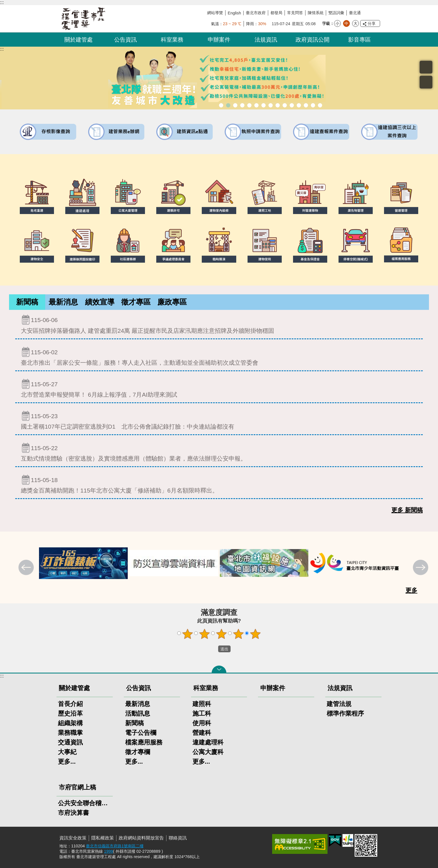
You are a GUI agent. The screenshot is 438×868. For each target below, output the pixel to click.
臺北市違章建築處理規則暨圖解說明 (242, 105)
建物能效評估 (299, 105)
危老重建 (271, 105)
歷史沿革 (70, 713)
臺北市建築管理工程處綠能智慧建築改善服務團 (235, 105)
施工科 (202, 713)
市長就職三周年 (221, 105)
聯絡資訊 (178, 838)
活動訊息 (138, 713)
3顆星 (222, 634)
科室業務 (172, 40)
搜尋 (426, 67)
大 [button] (355, 23)
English (234, 13)
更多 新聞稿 (407, 510)
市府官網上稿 (77, 787)
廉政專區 (172, 302)
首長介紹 (70, 704)
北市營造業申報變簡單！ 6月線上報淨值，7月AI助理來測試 (219, 388)
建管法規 (339, 704)
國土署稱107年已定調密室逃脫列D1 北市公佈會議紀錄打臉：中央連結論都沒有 (219, 420)
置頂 (426, 82)
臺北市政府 (256, 13)
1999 (109, 851)
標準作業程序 (345, 713)
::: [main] (2, 49)
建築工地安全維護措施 (313, 105)
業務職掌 (70, 733)
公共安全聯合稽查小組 (85, 803)
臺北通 (355, 13)
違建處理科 (208, 742)
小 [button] (337, 23)
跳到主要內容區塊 (3, 3)
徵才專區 (136, 302)
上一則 (27, 568)
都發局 (276, 13)
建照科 (202, 704)
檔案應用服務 (144, 742)
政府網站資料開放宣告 (141, 838)
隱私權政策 (103, 838)
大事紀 (67, 752)
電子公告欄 (141, 733)
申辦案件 (219, 40)
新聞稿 (27, 302)
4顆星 (238, 634)
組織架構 (70, 723)
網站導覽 (215, 13)
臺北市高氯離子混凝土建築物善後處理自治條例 (306, 105)
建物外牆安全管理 (256, 105)
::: (2, 2)
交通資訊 (70, 742)
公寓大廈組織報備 (278, 105)
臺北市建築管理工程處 (83, 19)
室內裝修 (264, 105)
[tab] (27, 302)
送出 (213, 649)
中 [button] (346, 23)
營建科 (202, 733)
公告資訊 (125, 40)
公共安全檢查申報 (285, 105)
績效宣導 (100, 302)
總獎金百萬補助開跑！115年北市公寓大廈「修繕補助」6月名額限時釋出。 (219, 484)
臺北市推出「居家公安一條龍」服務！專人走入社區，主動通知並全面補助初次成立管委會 (219, 356)
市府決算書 (73, 813)
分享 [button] (372, 23)
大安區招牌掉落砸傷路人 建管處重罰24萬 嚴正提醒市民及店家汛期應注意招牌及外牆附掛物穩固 (219, 324)
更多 (411, 590)
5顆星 (255, 634)
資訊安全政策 (73, 838)
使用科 (202, 723)
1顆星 (188, 634)
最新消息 (63, 302)
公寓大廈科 (208, 752)
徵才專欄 (138, 752)
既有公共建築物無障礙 (249, 105)
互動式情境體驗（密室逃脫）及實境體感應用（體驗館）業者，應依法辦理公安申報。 (219, 452)
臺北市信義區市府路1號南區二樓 (115, 846)
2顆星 (205, 634)
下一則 (421, 568)
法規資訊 (266, 40)
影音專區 (359, 40)
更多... (67, 762)
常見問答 (295, 13)
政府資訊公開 (313, 40)
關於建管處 (79, 40)
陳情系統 (316, 13)
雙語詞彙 (336, 13)
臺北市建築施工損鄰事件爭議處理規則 (320, 105)
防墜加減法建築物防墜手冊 (292, 105)
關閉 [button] (219, 669)
